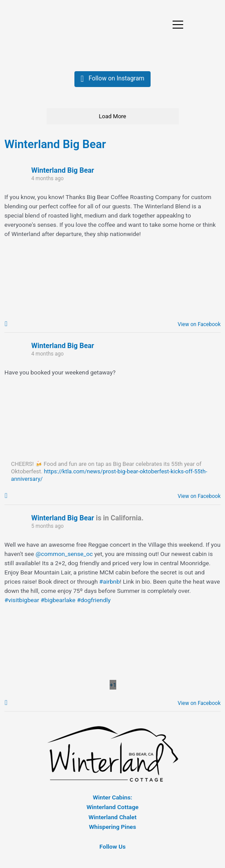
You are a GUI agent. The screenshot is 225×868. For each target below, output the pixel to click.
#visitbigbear (22, 603)
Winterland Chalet (112, 821)
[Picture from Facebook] (113, 688)
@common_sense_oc (64, 556)
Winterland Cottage (112, 810)
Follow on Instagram (116, 79)
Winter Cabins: (112, 801)
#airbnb (109, 584)
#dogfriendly (94, 603)
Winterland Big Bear (55, 145)
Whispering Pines (112, 830)
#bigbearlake (58, 603)
